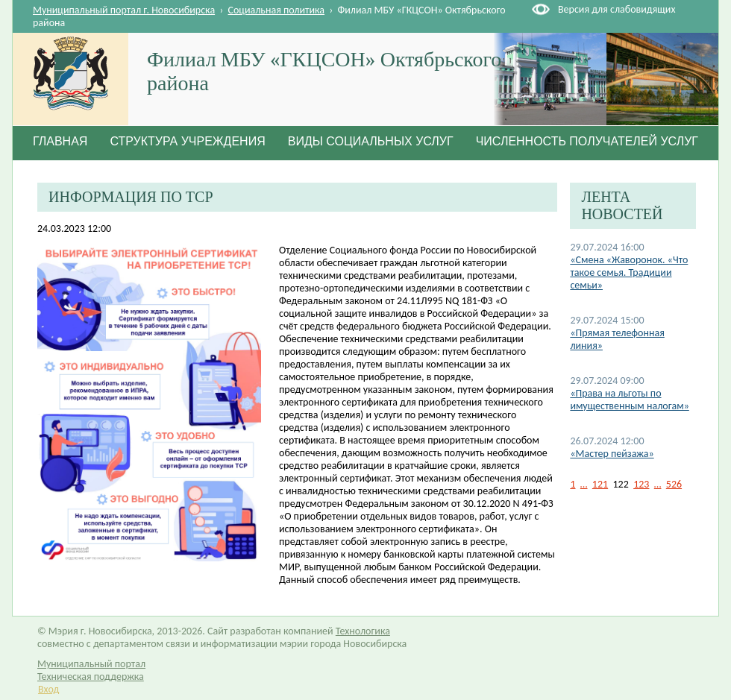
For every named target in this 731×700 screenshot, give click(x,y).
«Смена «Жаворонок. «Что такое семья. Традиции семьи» (629, 272)
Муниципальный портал (91, 664)
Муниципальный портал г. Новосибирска (124, 10)
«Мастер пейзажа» (612, 454)
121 (600, 484)
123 (641, 484)
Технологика (363, 631)
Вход (48, 689)
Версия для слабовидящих (617, 9)
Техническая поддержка (91, 677)
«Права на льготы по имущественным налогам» (629, 400)
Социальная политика (277, 10)
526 (674, 484)
